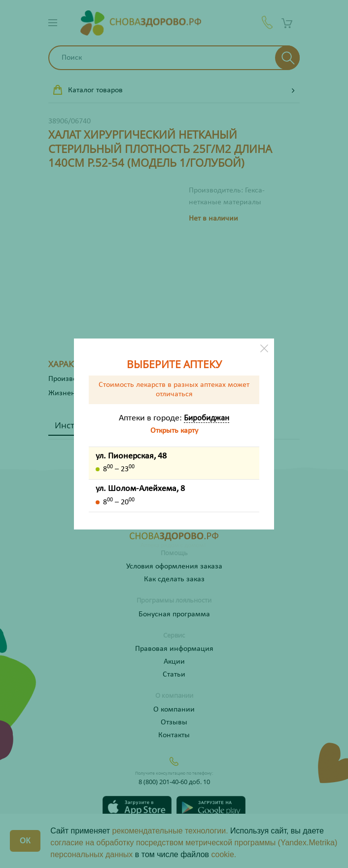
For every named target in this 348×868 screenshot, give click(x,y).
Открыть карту (174, 431)
